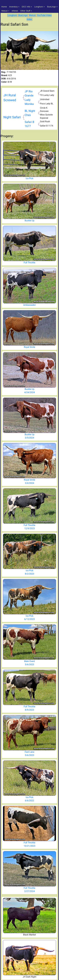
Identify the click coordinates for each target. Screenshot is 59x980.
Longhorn (39, 7)
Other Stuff (25, 11)
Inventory (13, 7)
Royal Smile (30, 347)
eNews (15, 11)
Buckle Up (30, 221)
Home (4, 7)
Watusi (4, 11)
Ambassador (30, 305)
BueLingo (52, 7)
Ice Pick (29, 178)
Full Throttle (30, 263)
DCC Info (26, 7)
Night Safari (12, 117)
